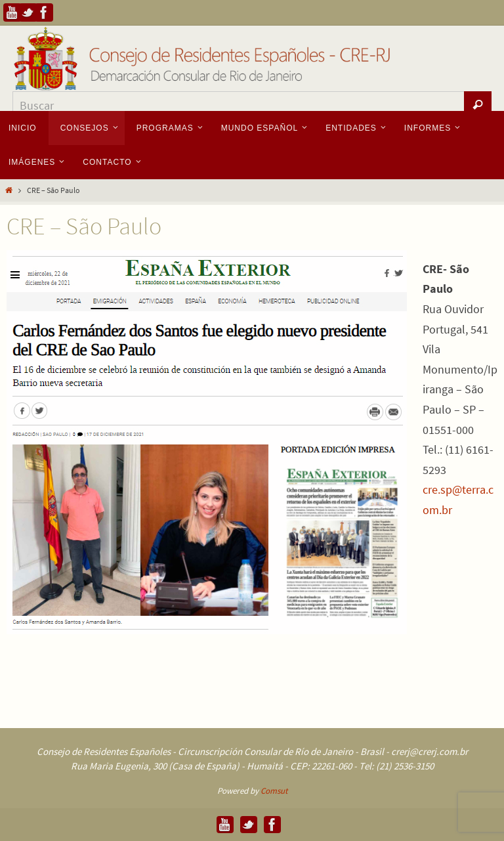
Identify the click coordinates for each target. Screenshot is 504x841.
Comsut (274, 791)
